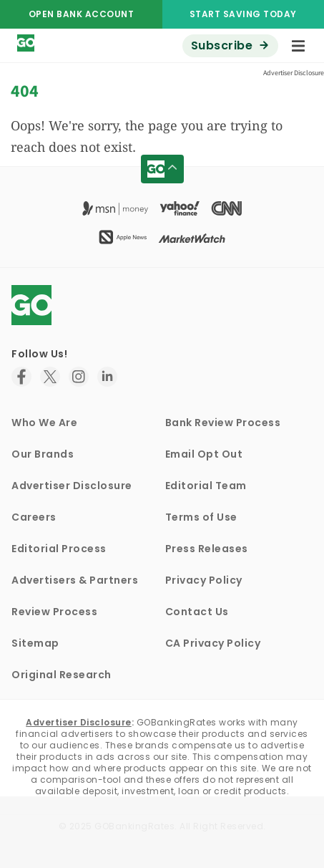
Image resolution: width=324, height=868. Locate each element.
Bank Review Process (223, 423)
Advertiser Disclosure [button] (294, 73)
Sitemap (35, 643)
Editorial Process (59, 549)
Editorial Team (206, 486)
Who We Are (44, 423)
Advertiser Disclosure (72, 486)
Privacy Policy (204, 580)
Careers (34, 517)
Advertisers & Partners (75, 580)
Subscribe (222, 45)
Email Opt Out (204, 454)
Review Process (54, 612)
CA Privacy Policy (213, 643)
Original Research (62, 675)
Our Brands (43, 454)
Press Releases (207, 549)
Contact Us (197, 612)
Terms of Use (201, 517)
